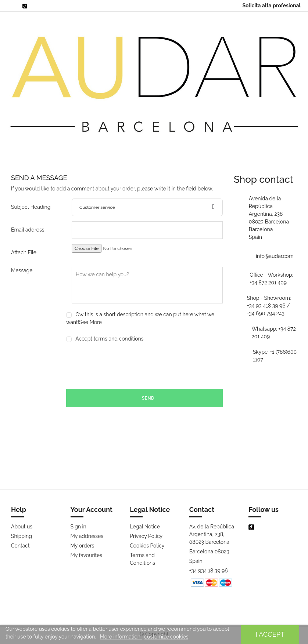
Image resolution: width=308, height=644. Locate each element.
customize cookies (166, 637)
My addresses (87, 536)
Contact (20, 546)
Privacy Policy (146, 536)
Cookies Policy (147, 546)
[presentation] (122, 366)
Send (144, 398)
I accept (270, 634)
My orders (83, 546)
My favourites (86, 555)
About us (22, 527)
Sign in (78, 527)
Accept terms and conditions (109, 339)
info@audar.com (275, 256)
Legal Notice (145, 527)
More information (121, 637)
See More (90, 322)
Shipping (22, 536)
